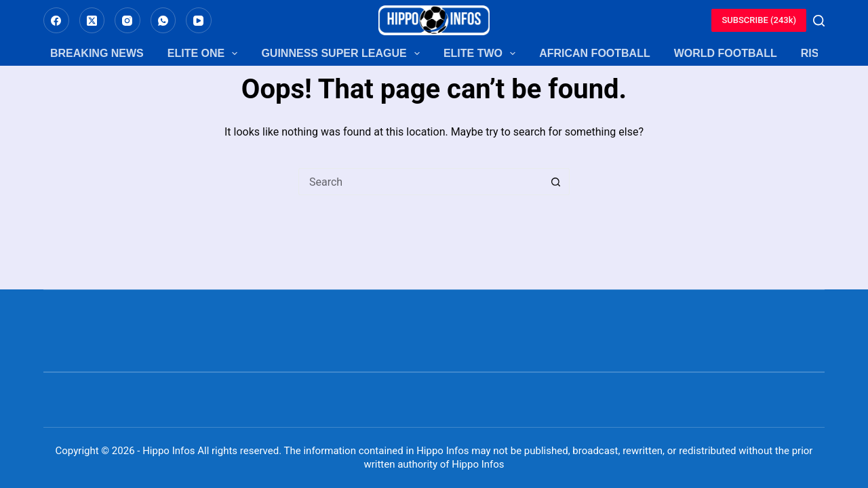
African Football (595, 53)
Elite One (203, 54)
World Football (726, 53)
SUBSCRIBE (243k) (759, 20)
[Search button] (556, 182)
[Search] (819, 21)
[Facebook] (56, 20)
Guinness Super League (340, 54)
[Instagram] (127, 20)
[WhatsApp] (163, 20)
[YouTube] (199, 20)
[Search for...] (420, 182)
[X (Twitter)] (92, 20)
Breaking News (97, 53)
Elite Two (479, 54)
